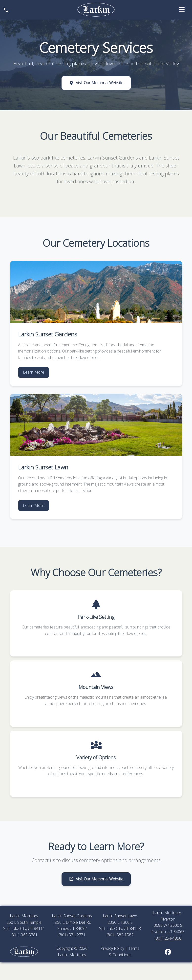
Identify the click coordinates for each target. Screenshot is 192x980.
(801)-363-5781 (24, 935)
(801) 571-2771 (72, 935)
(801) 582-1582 (120, 935)
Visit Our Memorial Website (96, 83)
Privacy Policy (112, 948)
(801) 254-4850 (168, 938)
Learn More (34, 372)
